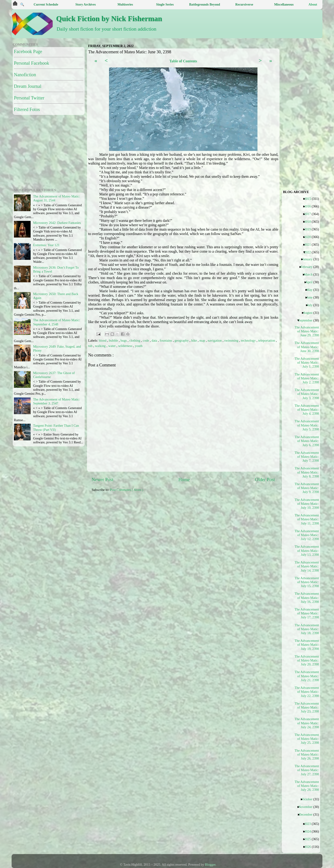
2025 (309, 839)
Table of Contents (183, 61)
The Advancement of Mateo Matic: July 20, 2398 (307, 660)
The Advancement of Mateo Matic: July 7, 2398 (307, 457)
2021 (309, 245)
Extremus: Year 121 (46, 245)
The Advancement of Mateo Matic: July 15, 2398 (307, 582)
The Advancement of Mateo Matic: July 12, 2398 (307, 535)
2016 (309, 206)
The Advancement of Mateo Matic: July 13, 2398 (307, 551)
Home (184, 480)
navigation (215, 340)
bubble (114, 340)
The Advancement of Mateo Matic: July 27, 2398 (307, 770)
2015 (309, 199)
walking (101, 346)
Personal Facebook (32, 63)
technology (249, 340)
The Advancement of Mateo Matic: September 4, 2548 (57, 322)
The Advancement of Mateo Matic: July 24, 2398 (307, 723)
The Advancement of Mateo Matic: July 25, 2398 (307, 739)
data (155, 340)
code (146, 340)
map (203, 340)
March (310, 274)
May (311, 290)
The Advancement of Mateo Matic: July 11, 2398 (307, 519)
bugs (124, 340)
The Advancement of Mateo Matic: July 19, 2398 (307, 645)
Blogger (210, 865)
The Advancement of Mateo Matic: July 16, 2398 (307, 598)
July (311, 305)
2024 (309, 831)
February (308, 267)
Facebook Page (28, 51)
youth (139, 346)
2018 (309, 222)
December (307, 814)
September (307, 320)
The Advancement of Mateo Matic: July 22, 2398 (307, 692)
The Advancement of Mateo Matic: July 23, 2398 (307, 707)
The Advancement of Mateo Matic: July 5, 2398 (307, 425)
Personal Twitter (29, 98)
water (112, 346)
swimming (232, 340)
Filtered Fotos (27, 109)
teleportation (267, 340)
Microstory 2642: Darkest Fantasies (57, 223)
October (309, 799)
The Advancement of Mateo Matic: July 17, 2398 (307, 613)
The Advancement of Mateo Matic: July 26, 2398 (307, 755)
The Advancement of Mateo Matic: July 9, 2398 (307, 488)
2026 (309, 847)
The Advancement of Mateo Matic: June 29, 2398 (307, 331)
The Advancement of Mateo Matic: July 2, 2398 (307, 378)
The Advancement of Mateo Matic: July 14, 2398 (307, 566)
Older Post (265, 480)
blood (103, 340)
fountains (166, 340)
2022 (309, 252)
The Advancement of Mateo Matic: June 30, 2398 (307, 347)
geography (182, 340)
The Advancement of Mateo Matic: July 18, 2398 (307, 629)
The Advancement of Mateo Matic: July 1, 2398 (307, 363)
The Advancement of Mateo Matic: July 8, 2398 (307, 472)
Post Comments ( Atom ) (127, 490)
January (309, 259)
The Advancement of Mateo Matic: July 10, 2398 (307, 504)
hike (194, 340)
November (307, 807)
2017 (309, 214)
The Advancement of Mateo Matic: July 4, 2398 (307, 410)
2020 (309, 237)
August (310, 313)
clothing (135, 340)
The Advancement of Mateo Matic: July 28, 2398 (307, 786)
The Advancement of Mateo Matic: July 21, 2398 (307, 676)
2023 (309, 824)
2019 (309, 229)
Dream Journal (28, 86)
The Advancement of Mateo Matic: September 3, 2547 (57, 401)
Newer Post (103, 480)
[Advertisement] (204, 528)
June (311, 297)
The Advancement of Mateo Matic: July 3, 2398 (307, 394)
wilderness (126, 346)
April (311, 282)
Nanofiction (25, 75)
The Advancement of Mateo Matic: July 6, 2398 (307, 441)
